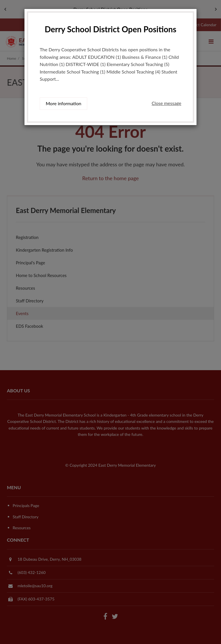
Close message (166, 103)
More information (63, 103)
